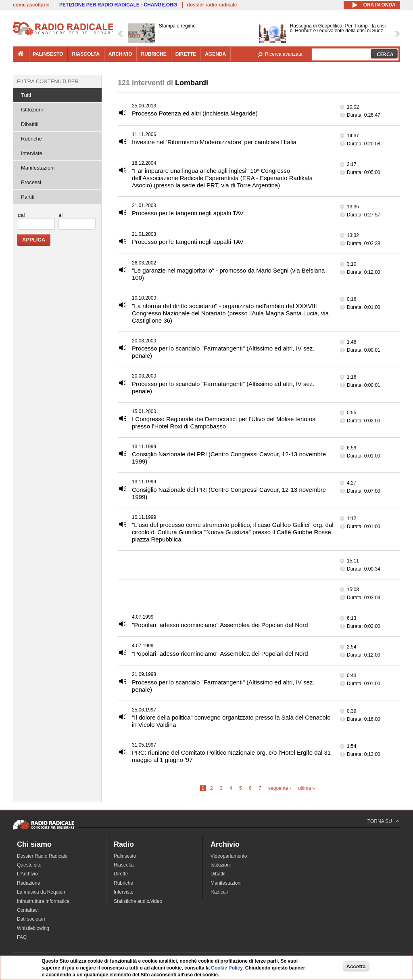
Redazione (28, 883)
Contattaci (28, 910)
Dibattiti (30, 124)
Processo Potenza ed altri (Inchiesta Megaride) (195, 113)
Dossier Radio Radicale (42, 856)
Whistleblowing (33, 928)
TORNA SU (380, 821)
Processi (31, 182)
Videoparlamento (229, 856)
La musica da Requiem (42, 892)
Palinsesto (125, 856)
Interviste (32, 153)
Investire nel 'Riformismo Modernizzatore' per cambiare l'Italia (214, 142)
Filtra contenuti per (48, 81)
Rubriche (31, 139)
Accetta (356, 966)
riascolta (86, 54)
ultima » (307, 788)
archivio (120, 54)
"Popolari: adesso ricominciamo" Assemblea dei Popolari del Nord (220, 625)
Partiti (28, 197)
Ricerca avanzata (284, 54)
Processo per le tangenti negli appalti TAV (188, 213)
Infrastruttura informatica (43, 901)
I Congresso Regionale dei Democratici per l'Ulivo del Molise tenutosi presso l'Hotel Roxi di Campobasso (224, 423)
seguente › (280, 788)
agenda (215, 54)
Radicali (219, 892)
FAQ (22, 937)
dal (21, 215)
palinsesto (48, 54)
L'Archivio (27, 874)
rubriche (153, 54)
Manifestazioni (38, 168)
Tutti (26, 95)
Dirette (121, 874)
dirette (186, 54)
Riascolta (124, 865)
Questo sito (29, 865)
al (60, 215)
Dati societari (31, 919)
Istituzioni (32, 110)
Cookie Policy (227, 968)
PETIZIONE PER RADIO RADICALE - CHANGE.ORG (118, 5)
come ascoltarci (31, 5)
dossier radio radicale (212, 5)
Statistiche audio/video (138, 901)
